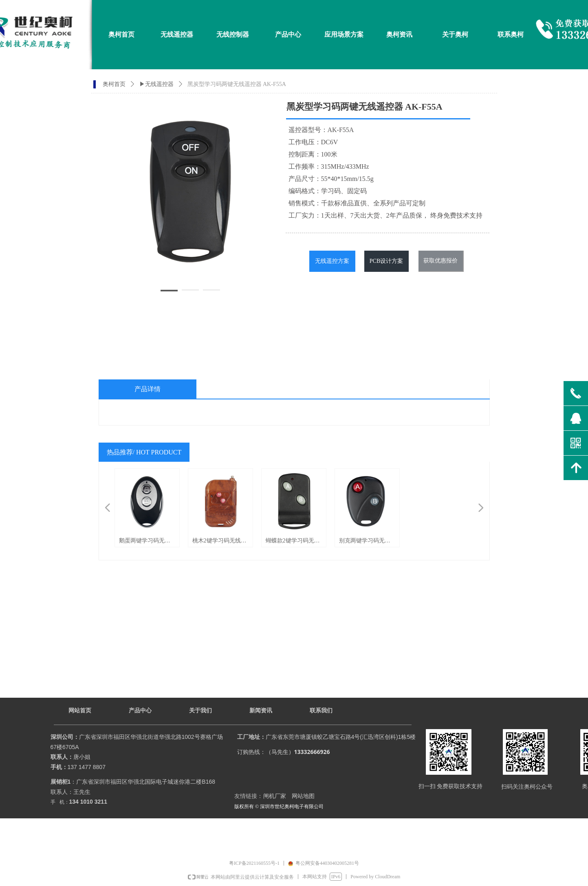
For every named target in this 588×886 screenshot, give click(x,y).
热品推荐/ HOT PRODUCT (144, 452)
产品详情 (148, 389)
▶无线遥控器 (156, 84)
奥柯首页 (114, 84)
